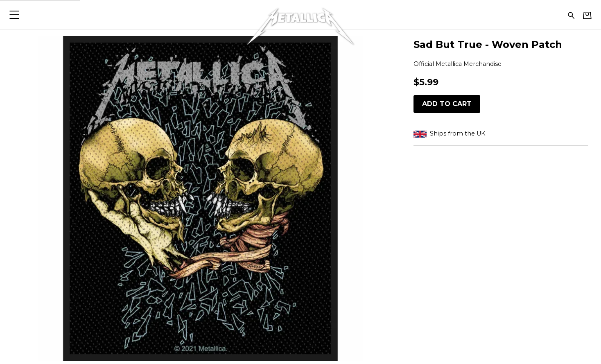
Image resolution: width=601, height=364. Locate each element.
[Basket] (587, 15)
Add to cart (447, 104)
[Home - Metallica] (300, 15)
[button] (14, 15)
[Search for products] (571, 15)
